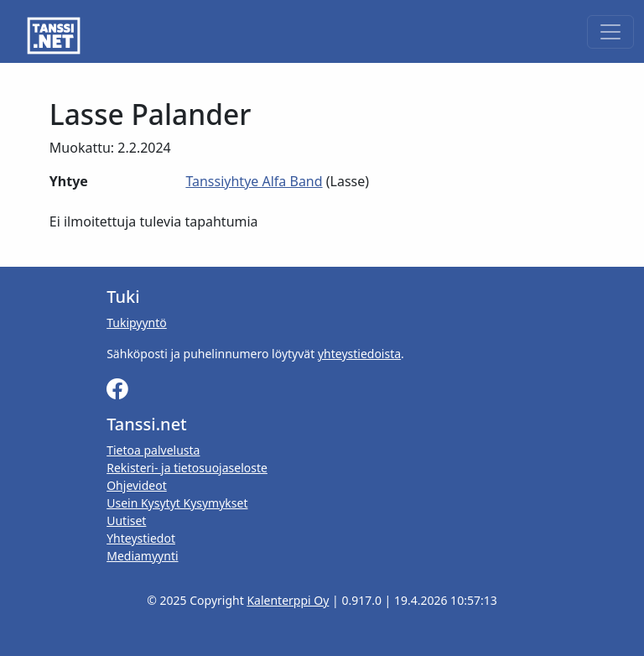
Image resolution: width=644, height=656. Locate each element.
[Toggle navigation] (610, 32)
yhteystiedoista (359, 354)
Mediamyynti (142, 556)
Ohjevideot (137, 485)
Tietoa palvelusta (153, 450)
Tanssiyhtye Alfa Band (254, 181)
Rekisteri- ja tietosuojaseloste (187, 468)
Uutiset (126, 521)
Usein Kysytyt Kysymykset (177, 503)
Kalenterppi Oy (288, 600)
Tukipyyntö (137, 323)
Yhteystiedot (141, 538)
